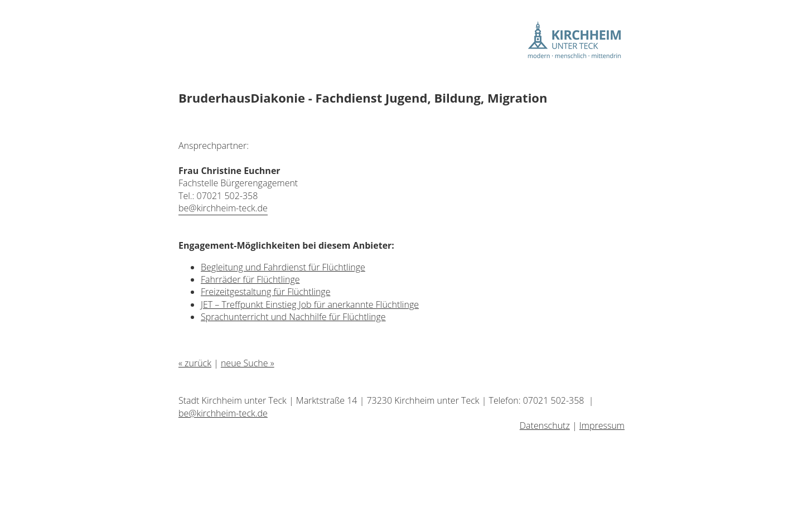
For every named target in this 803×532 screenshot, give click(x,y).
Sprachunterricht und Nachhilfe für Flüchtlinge (293, 317)
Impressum (602, 425)
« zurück (195, 363)
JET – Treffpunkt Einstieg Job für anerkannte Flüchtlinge (310, 304)
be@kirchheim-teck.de (223, 208)
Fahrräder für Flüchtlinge (250, 279)
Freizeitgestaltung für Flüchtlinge (265, 292)
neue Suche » (248, 363)
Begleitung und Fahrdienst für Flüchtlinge (283, 267)
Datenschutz (545, 425)
